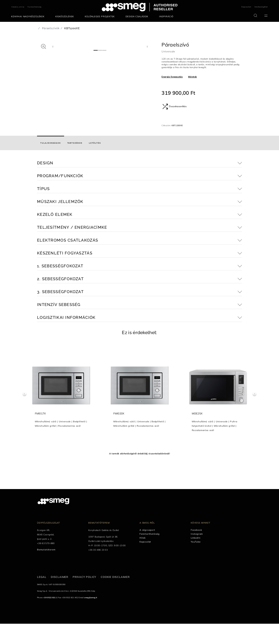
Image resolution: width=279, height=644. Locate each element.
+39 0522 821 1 (50, 618)
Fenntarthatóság (35, 7)
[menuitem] (29, 17)
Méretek (192, 77)
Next (254, 414)
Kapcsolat (246, 7)
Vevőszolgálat (261, 7)
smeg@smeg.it (91, 618)
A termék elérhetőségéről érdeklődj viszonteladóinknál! (139, 474)
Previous (25, 414)
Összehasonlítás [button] (174, 106)
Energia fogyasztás (172, 77)
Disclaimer (60, 597)
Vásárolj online (18, 7)
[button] (43, 46)
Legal (42, 597)
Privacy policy (84, 597)
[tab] (51, 163)
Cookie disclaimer (115, 597)
